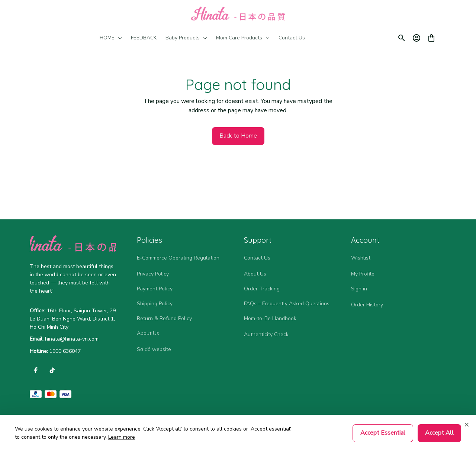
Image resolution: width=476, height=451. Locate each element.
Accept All (439, 433)
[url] (72, 339)
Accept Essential (383, 433)
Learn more (122, 437)
